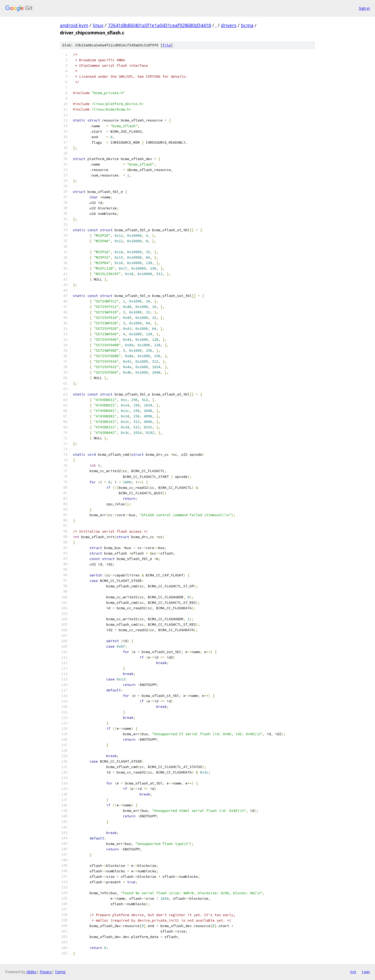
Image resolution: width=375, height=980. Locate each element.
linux (98, 25)
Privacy (46, 972)
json (366, 972)
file (167, 45)
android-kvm (74, 25)
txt (353, 972)
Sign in (364, 8)
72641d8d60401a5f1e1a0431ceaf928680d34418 (159, 25)
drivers (229, 25)
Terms (60, 972)
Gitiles (31, 972)
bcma (247, 25)
